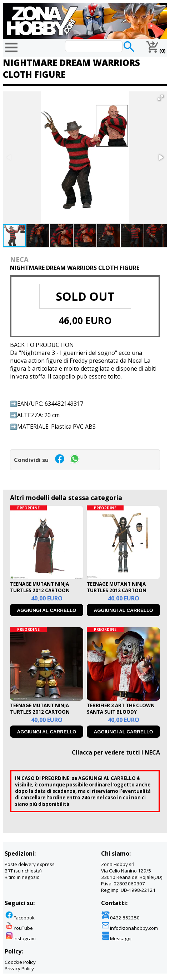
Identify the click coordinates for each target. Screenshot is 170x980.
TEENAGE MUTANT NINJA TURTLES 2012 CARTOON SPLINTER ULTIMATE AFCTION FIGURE (46, 594)
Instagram (20, 938)
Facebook (20, 918)
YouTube (19, 928)
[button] (161, 98)
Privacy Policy (19, 969)
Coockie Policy (20, 962)
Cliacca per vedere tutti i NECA (116, 752)
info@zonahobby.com (129, 928)
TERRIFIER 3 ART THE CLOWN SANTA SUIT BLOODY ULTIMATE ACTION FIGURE (121, 712)
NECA (19, 259)
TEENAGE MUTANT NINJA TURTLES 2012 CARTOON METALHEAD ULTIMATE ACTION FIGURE (40, 715)
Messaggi (116, 938)
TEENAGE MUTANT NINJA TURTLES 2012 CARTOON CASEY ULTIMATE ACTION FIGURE (117, 594)
